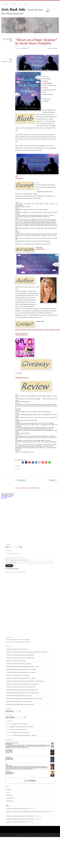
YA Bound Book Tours (21, 335)
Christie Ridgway (11, 773)
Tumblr (57, 330)
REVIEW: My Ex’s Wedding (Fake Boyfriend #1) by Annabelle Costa (22, 690)
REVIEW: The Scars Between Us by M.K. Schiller (18, 675)
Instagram (41, 330)
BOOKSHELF (5, 4)
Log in (8, 792)
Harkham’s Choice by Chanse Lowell (19, 730)
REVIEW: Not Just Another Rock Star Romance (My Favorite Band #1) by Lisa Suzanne (27, 652)
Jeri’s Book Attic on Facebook (16, 572)
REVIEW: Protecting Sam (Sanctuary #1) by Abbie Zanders (20, 658)
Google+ (52, 330)
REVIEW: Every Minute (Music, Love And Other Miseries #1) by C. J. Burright (25, 699)
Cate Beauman (10, 758)
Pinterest (47, 330)
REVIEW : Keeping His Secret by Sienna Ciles (17, 649)
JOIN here (9, 566)
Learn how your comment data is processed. (8, 497)
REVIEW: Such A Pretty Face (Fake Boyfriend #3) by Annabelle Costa (23, 684)
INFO (21, 4)
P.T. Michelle (10, 751)
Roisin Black (10, 744)
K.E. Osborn (10, 766)
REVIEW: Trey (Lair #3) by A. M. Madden (16, 661)
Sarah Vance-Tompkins (7, 62)
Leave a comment (53, 48)
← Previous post (21, 480)
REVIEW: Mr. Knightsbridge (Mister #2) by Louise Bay (19, 696)
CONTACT (14, 4)
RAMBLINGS (25, 48)
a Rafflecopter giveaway (22, 378)
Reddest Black (9, 750)
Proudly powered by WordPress (24, 835)
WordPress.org (10, 801)
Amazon (39, 249)
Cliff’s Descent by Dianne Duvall (20, 724)
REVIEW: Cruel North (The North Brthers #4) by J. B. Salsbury (21, 672)
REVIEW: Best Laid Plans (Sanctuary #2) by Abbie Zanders (20, 655)
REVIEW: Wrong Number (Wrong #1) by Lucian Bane (19, 664)
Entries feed (9, 795)
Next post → (53, 480)
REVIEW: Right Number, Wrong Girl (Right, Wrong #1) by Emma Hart (23, 693)
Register (9, 789)
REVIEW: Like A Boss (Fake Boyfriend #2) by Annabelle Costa (21, 687)
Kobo (43, 249)
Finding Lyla (9, 757)
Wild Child (8, 772)
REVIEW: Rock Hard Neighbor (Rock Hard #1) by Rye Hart (20, 704)
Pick (7, 764)
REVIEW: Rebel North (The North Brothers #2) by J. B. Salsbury (22, 670)
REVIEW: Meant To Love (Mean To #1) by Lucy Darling (19, 701)
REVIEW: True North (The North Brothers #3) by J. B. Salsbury (21, 678)
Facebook (35, 330)
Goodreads (24, 330)
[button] (23, 462)
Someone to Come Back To (12, 743)
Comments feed (10, 798)
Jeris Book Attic (13, 9)
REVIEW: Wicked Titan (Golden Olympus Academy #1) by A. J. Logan (23, 667)
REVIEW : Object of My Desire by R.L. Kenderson (22, 727)
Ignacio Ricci (47, 835)
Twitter (29, 330)
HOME (26, 4)
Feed (10, 806)
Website (18, 330)
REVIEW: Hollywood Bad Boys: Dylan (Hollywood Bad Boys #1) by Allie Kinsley (25, 681)
